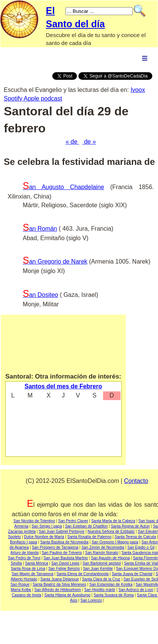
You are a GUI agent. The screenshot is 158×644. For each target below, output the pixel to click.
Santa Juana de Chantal (132, 574)
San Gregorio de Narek (55, 261)
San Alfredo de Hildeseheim (58, 590)
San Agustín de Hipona (110, 558)
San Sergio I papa (47, 526)
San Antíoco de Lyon (136, 590)
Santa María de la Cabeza (113, 521)
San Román (40, 229)
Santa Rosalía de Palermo (90, 537)
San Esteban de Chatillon (86, 526)
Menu (145, 58)
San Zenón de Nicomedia (103, 547)
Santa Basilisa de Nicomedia (64, 542)
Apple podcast (43, 99)
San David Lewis (65, 563)
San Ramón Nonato (102, 553)
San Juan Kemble (98, 569)
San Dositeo (40, 295)
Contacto (136, 481)
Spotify (14, 99)
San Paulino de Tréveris (62, 553)
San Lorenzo (91, 600)
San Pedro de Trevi (24, 558)
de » (89, 142)
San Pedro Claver (73, 521)
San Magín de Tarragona (33, 574)
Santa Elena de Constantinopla (83, 574)
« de (72, 142)
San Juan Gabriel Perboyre (62, 531)
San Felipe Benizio (64, 569)
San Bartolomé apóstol (102, 563)
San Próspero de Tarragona (55, 547)
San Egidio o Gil (141, 547)
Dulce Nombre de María (44, 537)
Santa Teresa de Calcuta (135, 537)
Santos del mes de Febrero (63, 386)
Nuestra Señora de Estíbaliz (111, 531)
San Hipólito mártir (100, 590)
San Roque (20, 584)
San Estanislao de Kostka (111, 584)
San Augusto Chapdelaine (63, 187)
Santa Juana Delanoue (60, 579)
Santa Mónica (37, 563)
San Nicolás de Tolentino (34, 521)
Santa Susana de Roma (114, 595)
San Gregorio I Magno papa (115, 542)
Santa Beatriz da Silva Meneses (59, 584)
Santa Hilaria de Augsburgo (67, 595)
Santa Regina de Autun (130, 526)
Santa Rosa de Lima (28, 569)
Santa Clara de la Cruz (101, 579)
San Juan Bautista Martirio (66, 558)
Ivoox (138, 90)
